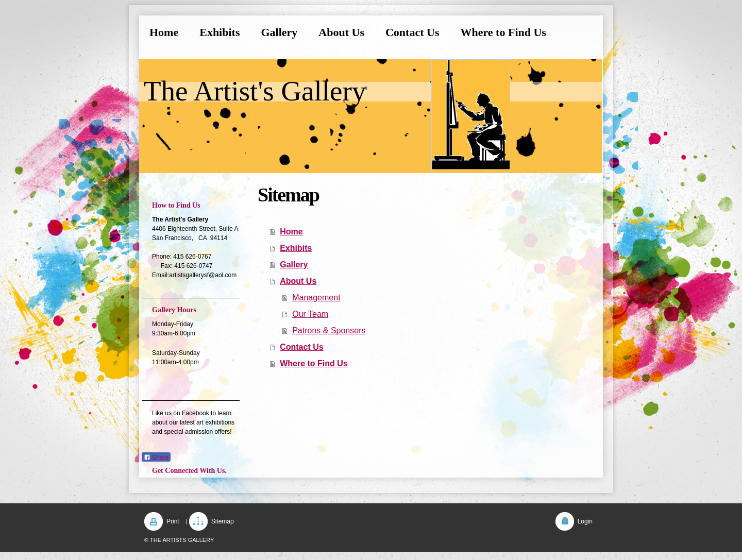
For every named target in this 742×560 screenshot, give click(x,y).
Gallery (294, 265)
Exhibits (296, 248)
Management (316, 298)
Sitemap (223, 521)
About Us (298, 281)
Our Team (310, 314)
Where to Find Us (314, 363)
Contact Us (301, 347)
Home (291, 232)
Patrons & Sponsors (329, 330)
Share (156, 457)
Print (173, 521)
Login (585, 521)
